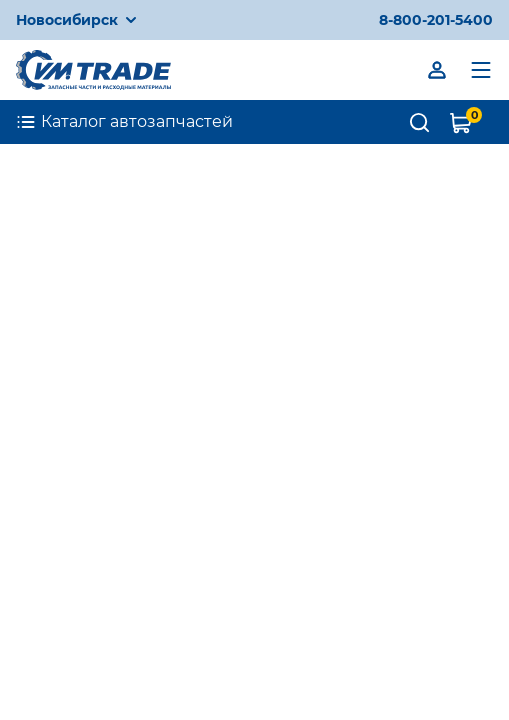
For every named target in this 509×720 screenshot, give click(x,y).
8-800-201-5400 (436, 20)
